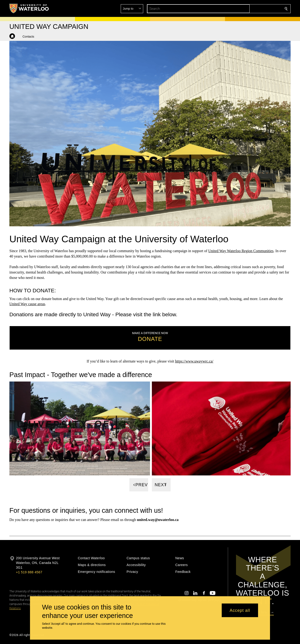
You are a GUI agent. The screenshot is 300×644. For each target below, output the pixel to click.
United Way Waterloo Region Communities (241, 251)
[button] (252, 9)
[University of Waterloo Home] (29, 8)
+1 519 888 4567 (29, 572)
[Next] (161, 485)
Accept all (240, 610)
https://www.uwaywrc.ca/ (194, 361)
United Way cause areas (27, 304)
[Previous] (139, 485)
